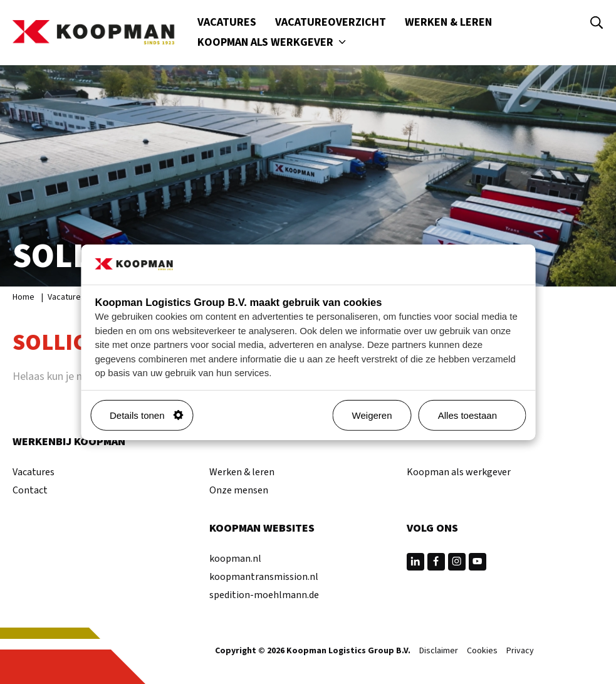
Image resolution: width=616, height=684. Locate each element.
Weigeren (372, 415)
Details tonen (147, 415)
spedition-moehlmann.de (264, 595)
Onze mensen (239, 490)
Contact (30, 490)
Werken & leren (448, 22)
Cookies (482, 651)
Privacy (520, 651)
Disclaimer (439, 651)
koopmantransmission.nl (264, 577)
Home (23, 297)
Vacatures (227, 22)
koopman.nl (235, 559)
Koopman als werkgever (273, 42)
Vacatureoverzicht (331, 22)
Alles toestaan (477, 415)
